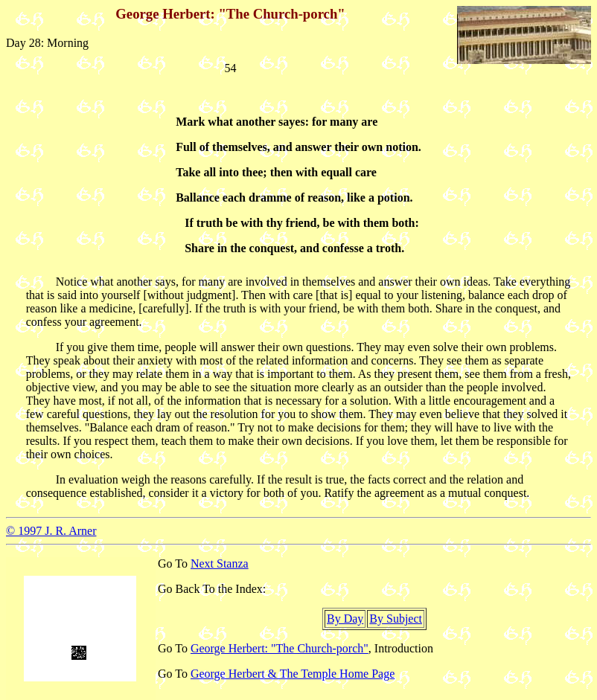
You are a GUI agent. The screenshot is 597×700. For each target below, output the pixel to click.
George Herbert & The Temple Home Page (293, 674)
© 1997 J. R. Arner (51, 531)
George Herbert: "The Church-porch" (280, 648)
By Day (345, 619)
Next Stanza (220, 563)
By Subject (396, 619)
